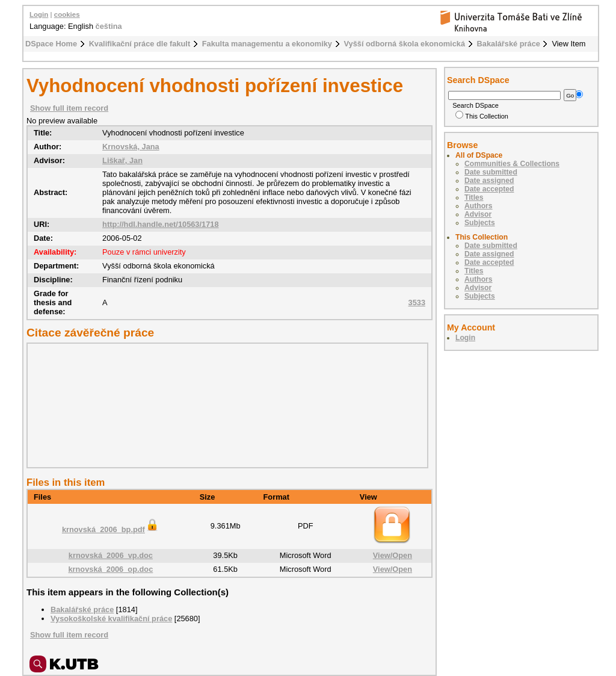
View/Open (393, 555)
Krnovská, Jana (131, 147)
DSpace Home (51, 44)
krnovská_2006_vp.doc (111, 555)
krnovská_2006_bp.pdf (111, 529)
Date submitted (491, 172)
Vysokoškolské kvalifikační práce (111, 619)
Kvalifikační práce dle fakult (140, 44)
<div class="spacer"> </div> (224, 405)
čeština (109, 26)
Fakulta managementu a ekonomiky (267, 44)
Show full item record (69, 108)
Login (39, 14)
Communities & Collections (512, 164)
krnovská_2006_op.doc (110, 569)
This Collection (482, 116)
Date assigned (489, 181)
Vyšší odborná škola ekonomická (405, 44)
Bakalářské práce (509, 44)
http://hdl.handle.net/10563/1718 (160, 224)
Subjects (480, 223)
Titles (474, 197)
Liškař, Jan (122, 160)
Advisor (478, 214)
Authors (479, 206)
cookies (67, 14)
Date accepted (489, 189)
